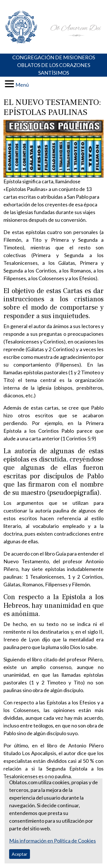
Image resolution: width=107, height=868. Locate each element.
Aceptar (20, 854)
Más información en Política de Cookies (53, 841)
